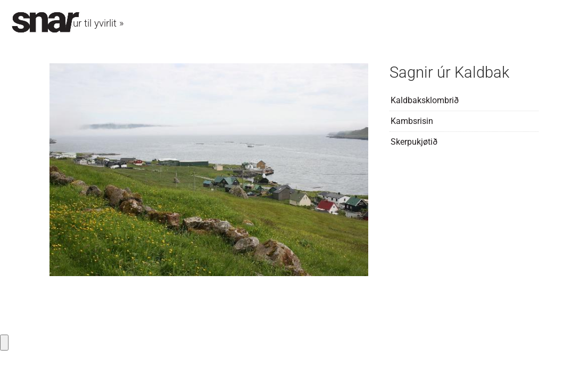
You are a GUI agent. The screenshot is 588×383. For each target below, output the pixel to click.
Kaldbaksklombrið (425, 100)
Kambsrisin (412, 121)
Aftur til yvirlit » (92, 23)
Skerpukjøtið (414, 142)
